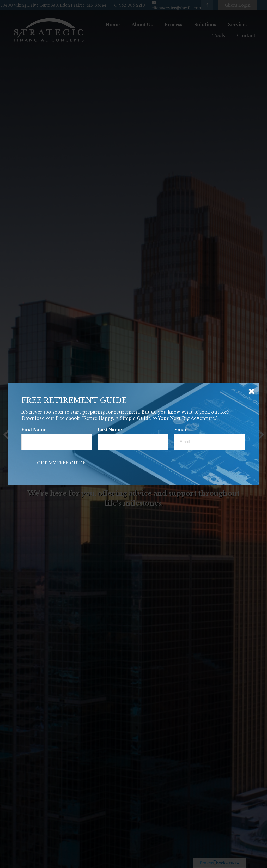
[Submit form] (61, 463)
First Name (34, 430)
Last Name (110, 430)
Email (181, 430)
